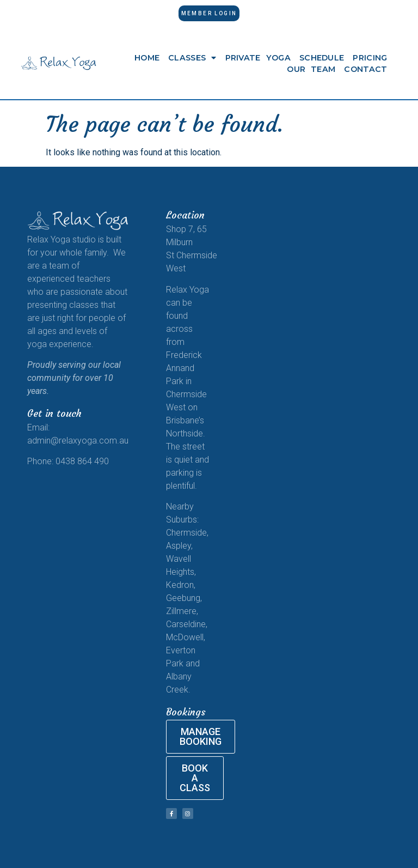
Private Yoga (258, 58)
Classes (192, 58)
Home (147, 58)
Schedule (322, 58)
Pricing (370, 58)
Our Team (311, 69)
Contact (365, 69)
